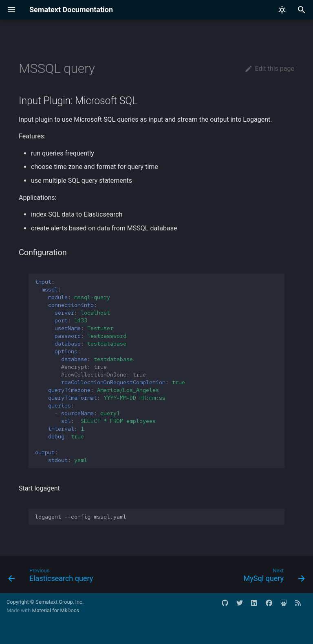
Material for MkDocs (55, 610)
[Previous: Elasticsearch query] (52, 577)
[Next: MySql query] (273, 577)
